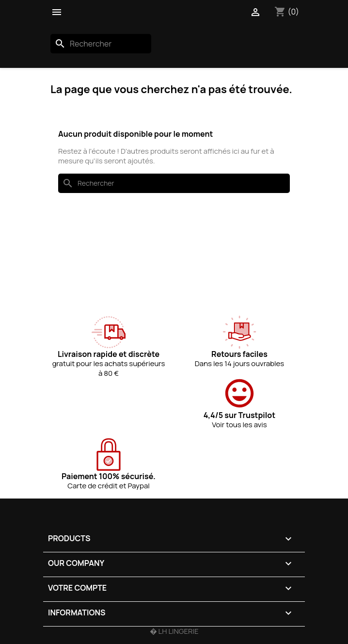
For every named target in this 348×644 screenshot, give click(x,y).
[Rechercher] (101, 44)
